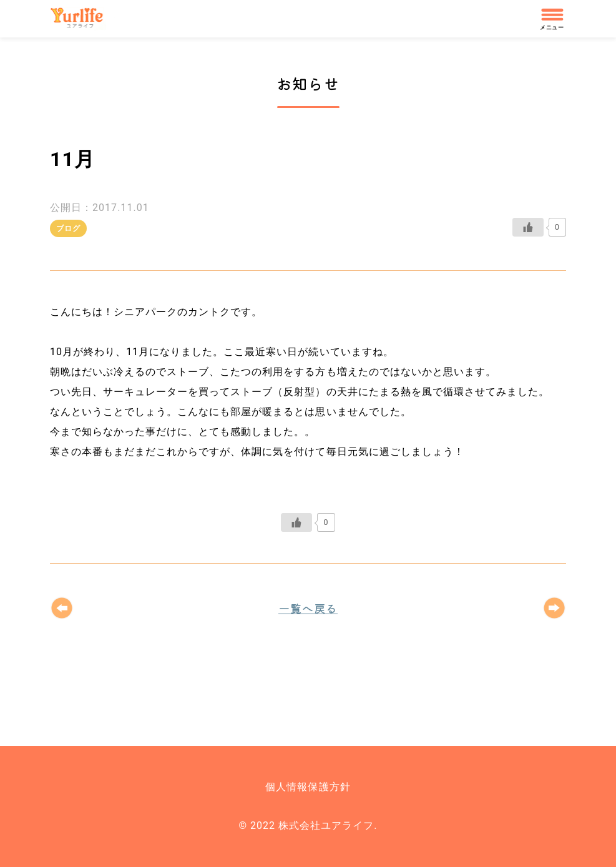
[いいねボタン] (528, 227)
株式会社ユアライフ (82, 19)
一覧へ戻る (308, 608)
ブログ (68, 228)
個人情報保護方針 (308, 787)
